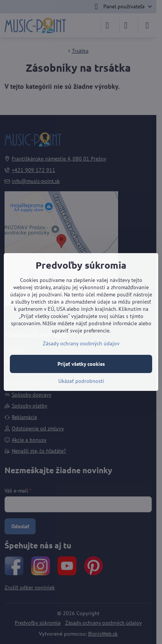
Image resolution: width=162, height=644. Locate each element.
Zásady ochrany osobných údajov (81, 343)
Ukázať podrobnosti (81, 381)
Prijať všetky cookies (81, 364)
